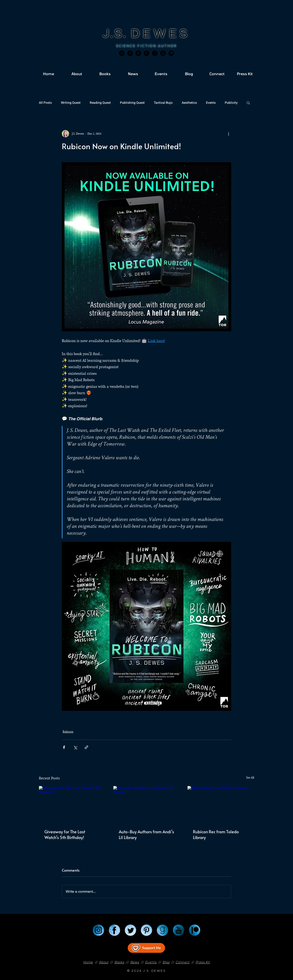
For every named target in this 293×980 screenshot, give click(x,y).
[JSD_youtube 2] (163, 53)
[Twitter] (138, 53)
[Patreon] (195, 930)
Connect (183, 962)
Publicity (231, 103)
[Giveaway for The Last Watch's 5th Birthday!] (72, 805)
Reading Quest (100, 103)
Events (211, 103)
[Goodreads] (155, 53)
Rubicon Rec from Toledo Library (216, 834)
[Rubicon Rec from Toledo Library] (221, 805)
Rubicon (68, 732)
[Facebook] (130, 53)
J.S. (117, 34)
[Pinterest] (146, 53)
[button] (248, 103)
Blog (166, 962)
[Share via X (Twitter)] (75, 747)
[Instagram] (122, 53)
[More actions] (228, 134)
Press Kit (203, 962)
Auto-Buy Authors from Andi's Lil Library (146, 834)
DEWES (161, 34)
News (135, 962)
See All (250, 778)
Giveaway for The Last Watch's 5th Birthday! (65, 834)
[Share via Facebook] (64, 747)
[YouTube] (179, 930)
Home (88, 962)
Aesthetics (189, 103)
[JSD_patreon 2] (171, 53)
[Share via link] (86, 747)
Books (119, 962)
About (104, 962)
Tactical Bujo (163, 103)
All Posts (45, 103)
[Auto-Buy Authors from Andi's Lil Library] (147, 805)
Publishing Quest (132, 103)
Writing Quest (71, 103)
